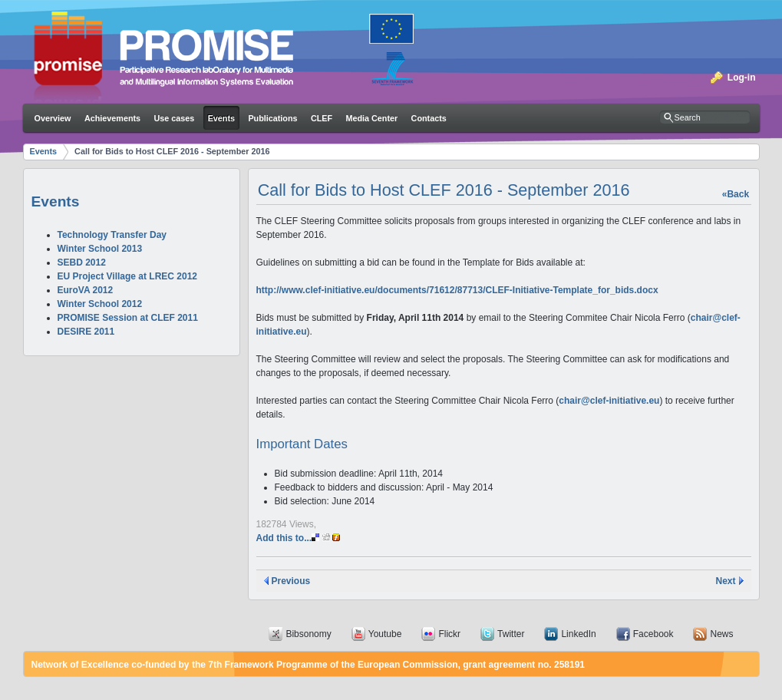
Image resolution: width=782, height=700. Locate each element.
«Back (736, 194)
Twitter (511, 634)
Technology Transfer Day (112, 235)
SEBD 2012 (82, 262)
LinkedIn (578, 634)
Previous (291, 581)
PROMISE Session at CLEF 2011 (128, 318)
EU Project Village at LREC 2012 (128, 276)
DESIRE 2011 (86, 332)
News (721, 634)
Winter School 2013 (100, 249)
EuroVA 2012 (86, 290)
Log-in (742, 78)
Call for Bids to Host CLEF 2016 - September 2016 (172, 151)
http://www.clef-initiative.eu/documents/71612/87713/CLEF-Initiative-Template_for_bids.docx (457, 290)
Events (43, 151)
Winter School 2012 (100, 304)
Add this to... (298, 538)
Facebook (653, 634)
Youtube (385, 634)
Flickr (449, 634)
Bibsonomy (308, 634)
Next (725, 581)
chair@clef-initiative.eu (609, 401)
